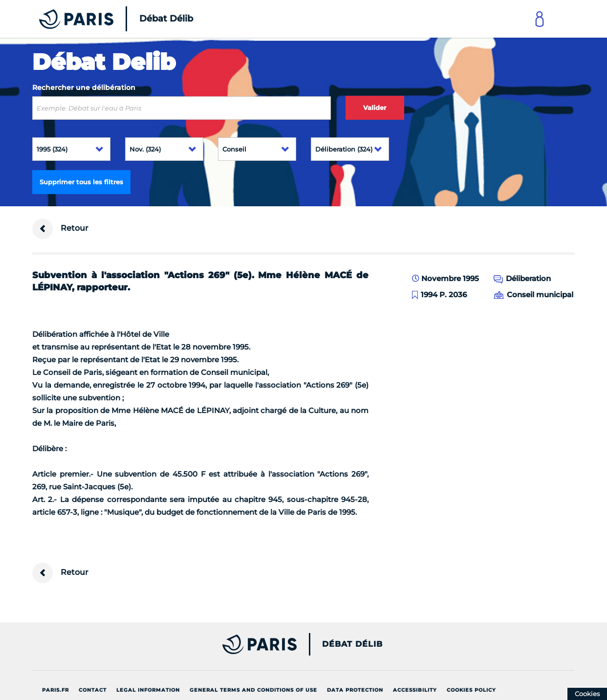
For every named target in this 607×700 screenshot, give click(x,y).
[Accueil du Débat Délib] (103, 19)
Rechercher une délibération (84, 87)
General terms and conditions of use (253, 690)
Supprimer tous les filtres (81, 182)
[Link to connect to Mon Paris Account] (540, 19)
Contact (93, 690)
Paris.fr (55, 690)
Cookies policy (471, 690)
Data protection (355, 690)
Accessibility (415, 690)
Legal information (148, 690)
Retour (60, 229)
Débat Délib (352, 644)
